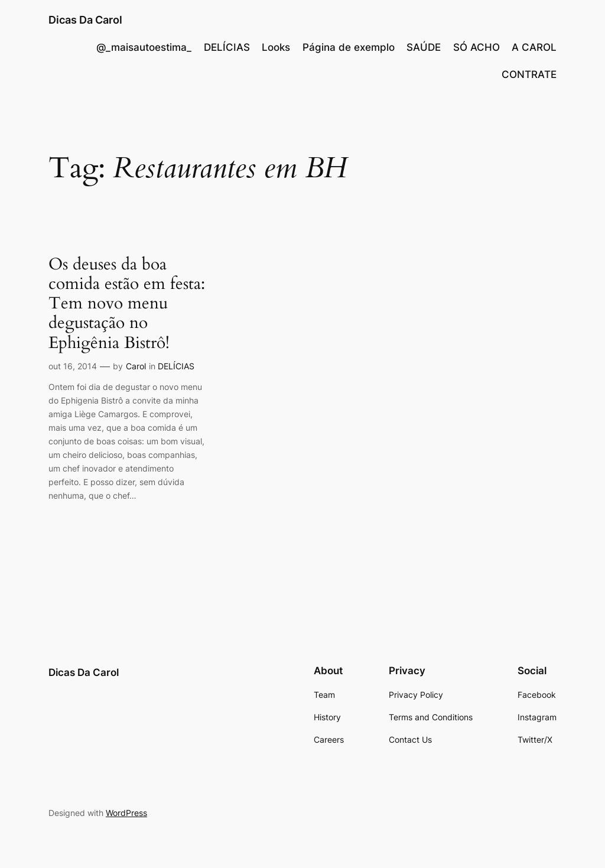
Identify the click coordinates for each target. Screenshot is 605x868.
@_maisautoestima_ (144, 47)
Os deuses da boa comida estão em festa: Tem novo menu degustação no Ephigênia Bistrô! (127, 304)
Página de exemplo (349, 47)
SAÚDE (424, 47)
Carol (136, 366)
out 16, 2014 (73, 366)
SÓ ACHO (476, 47)
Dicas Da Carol (85, 20)
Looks (276, 47)
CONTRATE (529, 74)
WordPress (126, 813)
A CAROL (534, 47)
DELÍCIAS (227, 47)
